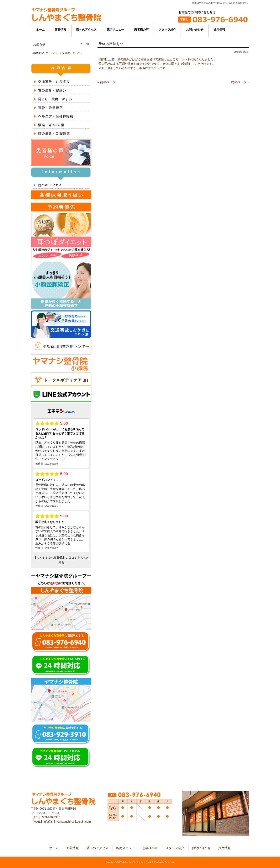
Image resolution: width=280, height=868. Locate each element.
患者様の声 (150, 848)
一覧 (86, 44)
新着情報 (73, 848)
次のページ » (240, 82)
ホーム (54, 848)
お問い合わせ (201, 848)
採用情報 (224, 848)
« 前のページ (107, 82)
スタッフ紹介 (175, 848)
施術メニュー (125, 848)
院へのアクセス (97, 848)
